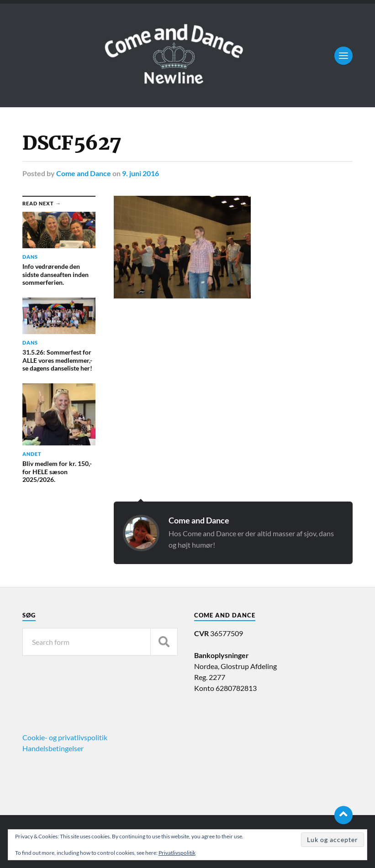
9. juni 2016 (140, 173)
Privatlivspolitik (177, 853)
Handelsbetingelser (53, 748)
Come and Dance (84, 173)
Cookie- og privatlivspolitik (65, 737)
